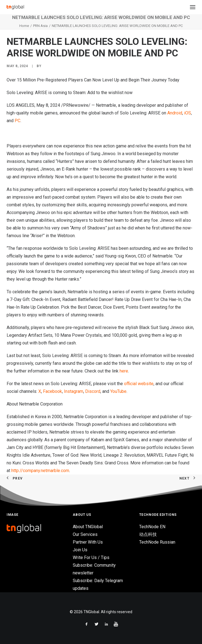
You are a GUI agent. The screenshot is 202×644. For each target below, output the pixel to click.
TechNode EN (152, 527)
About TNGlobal (88, 527)
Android (175, 113)
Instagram (73, 391)
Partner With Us (88, 542)
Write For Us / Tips (91, 557)
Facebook (52, 391)
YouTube (118, 391)
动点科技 (148, 534)
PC (17, 121)
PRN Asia (40, 26)
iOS (188, 113)
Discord (92, 391)
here (124, 371)
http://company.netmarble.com (40, 471)
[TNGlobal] (15, 7)
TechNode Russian (157, 542)
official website (139, 384)
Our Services (85, 534)
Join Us (80, 550)
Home (24, 26)
